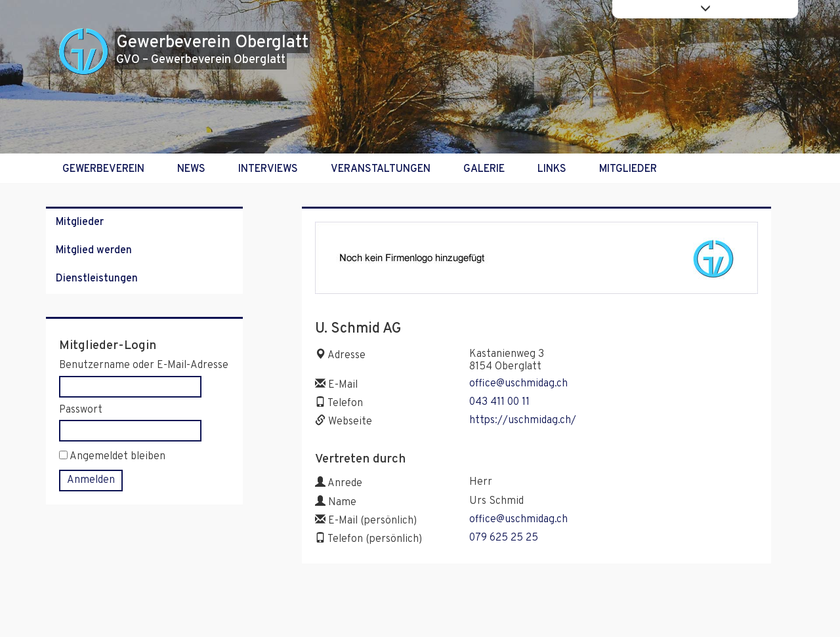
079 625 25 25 (504, 538)
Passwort (81, 410)
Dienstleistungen (97, 279)
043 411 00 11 (499, 402)
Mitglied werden (94, 251)
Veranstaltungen (381, 169)
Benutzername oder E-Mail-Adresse (144, 366)
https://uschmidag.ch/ (523, 421)
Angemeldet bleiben (112, 457)
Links (552, 169)
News (191, 169)
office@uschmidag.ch (518, 384)
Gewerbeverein (103, 169)
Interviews (268, 169)
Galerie (484, 169)
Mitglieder (628, 169)
